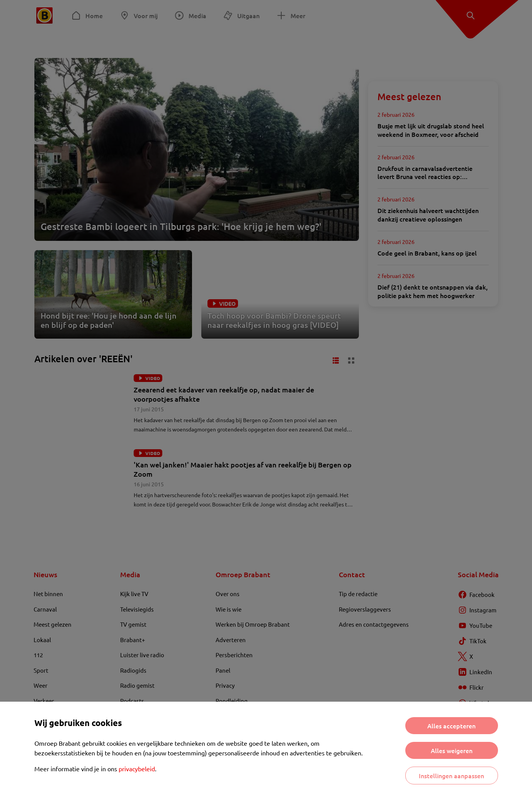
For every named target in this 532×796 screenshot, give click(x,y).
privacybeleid (137, 769)
